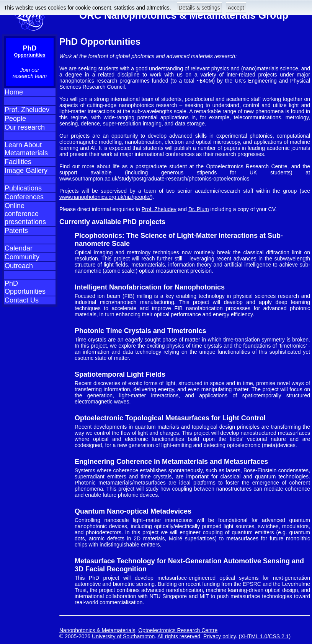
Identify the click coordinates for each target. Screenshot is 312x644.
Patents (16, 231)
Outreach (19, 266)
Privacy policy (220, 636)
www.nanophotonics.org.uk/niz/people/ (105, 197)
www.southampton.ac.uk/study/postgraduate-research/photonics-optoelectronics (154, 179)
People (15, 119)
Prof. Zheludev (27, 110)
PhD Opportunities (25, 287)
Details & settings (199, 8)
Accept (236, 8)
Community (22, 257)
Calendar (19, 248)
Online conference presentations (25, 214)
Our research (25, 127)
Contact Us (22, 300)
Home (14, 92)
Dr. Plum (199, 209)
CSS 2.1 (279, 636)
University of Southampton (123, 636)
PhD (30, 51)
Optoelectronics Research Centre (178, 630)
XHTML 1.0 (254, 636)
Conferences (24, 197)
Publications (23, 188)
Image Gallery (26, 171)
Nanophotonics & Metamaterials (97, 630)
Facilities (18, 162)
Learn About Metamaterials (26, 149)
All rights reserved (179, 636)
